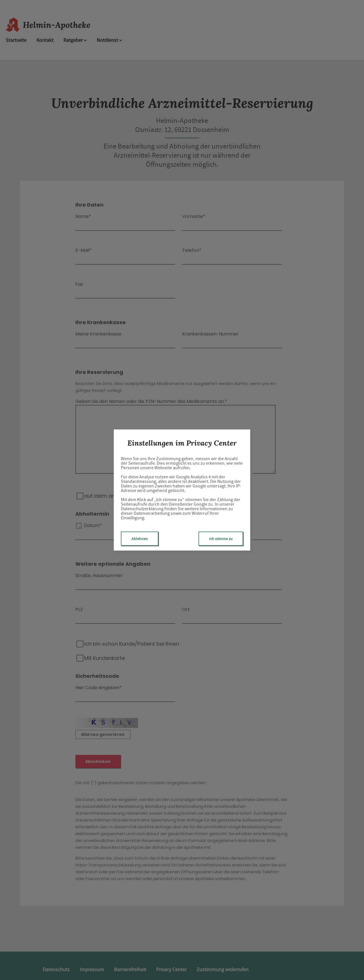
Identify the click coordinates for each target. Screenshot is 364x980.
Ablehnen (140, 539)
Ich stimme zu (221, 539)
